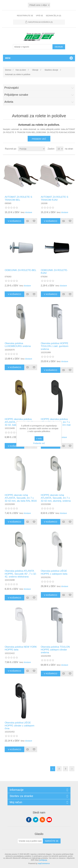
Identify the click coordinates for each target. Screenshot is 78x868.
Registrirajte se (25, 16)
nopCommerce (44, 863)
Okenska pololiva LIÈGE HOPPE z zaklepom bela (54, 572)
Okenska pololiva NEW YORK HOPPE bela (21, 648)
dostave (29, 212)
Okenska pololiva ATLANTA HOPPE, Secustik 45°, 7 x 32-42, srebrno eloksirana (21, 574)
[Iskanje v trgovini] (33, 47)
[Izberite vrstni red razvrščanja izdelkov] (32, 149)
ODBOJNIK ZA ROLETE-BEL (20, 270)
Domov (8, 70)
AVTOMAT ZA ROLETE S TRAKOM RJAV (55, 198)
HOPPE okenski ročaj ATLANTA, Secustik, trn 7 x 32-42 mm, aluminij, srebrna (56, 498)
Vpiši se (39, 16)
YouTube (49, 820)
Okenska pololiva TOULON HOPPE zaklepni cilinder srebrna (55, 650)
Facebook (29, 820)
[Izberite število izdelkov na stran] (60, 149)
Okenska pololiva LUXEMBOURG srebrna (18, 345)
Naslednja (72, 769)
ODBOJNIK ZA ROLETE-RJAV (54, 272)
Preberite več (39, 443)
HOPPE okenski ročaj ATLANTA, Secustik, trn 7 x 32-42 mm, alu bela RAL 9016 (21, 498)
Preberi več (39, 139)
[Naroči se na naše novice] (30, 841)
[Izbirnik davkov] (39, 5)
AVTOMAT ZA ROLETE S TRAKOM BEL (18, 198)
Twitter (36, 820)
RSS (42, 820)
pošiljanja (43, 860)
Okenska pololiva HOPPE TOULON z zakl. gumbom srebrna (55, 346)
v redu (39, 439)
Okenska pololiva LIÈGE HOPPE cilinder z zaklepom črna (19, 726)
